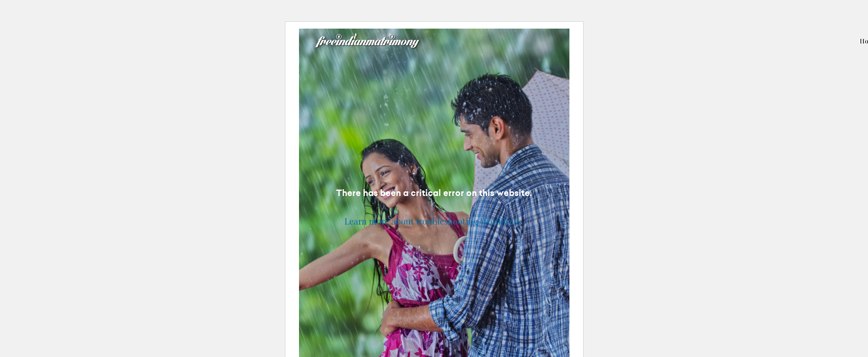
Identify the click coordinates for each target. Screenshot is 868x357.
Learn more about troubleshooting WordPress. (434, 221)
